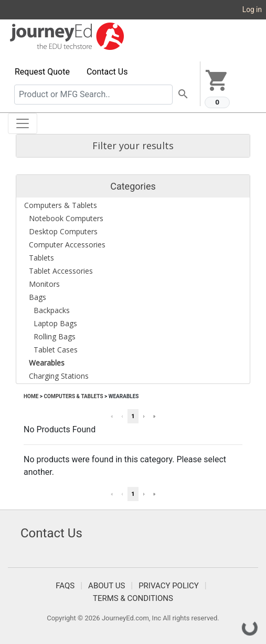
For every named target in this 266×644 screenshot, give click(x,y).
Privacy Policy (169, 586)
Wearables (124, 396)
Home (31, 396)
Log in (252, 9)
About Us (107, 586)
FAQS (65, 586)
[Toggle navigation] (23, 123)
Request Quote (42, 72)
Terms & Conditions (133, 598)
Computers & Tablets (73, 396)
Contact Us (107, 72)
